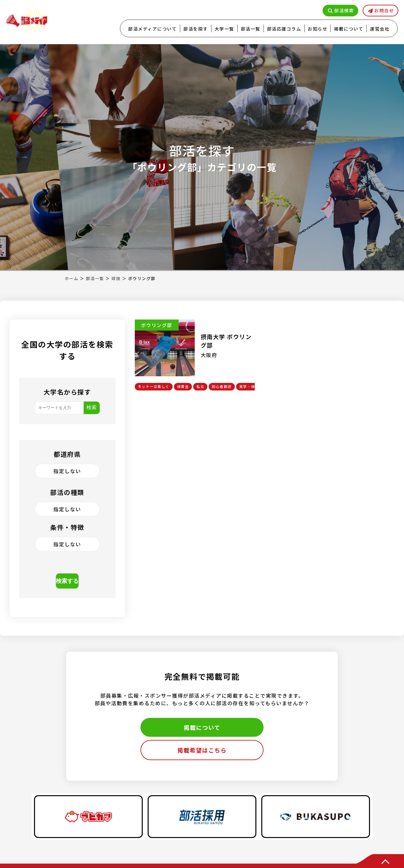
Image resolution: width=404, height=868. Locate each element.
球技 (116, 278)
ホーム (72, 278)
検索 (92, 407)
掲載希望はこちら (202, 750)
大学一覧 (224, 29)
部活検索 (344, 10)
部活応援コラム (284, 29)
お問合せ (384, 10)
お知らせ (318, 29)
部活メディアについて (152, 29)
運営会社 (380, 29)
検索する (67, 581)
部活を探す (196, 29)
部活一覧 (251, 29)
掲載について (349, 29)
